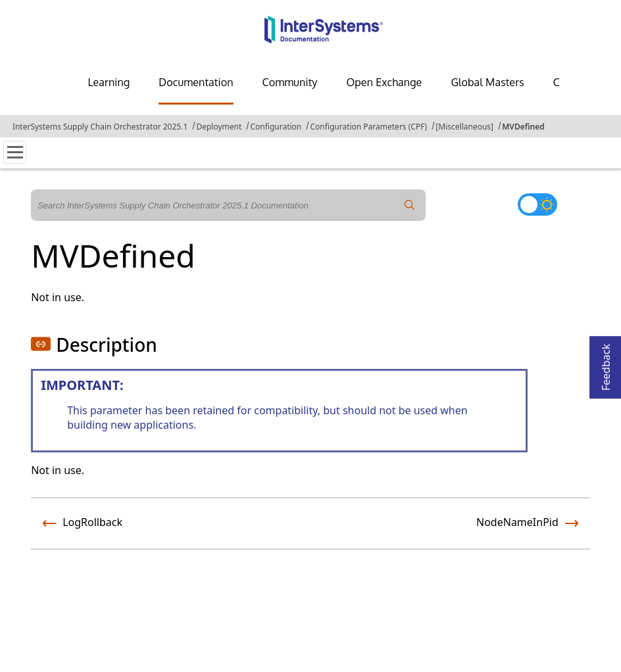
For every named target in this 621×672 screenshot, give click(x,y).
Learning (109, 82)
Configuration (276, 127)
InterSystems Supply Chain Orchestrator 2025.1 (100, 127)
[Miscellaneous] (464, 127)
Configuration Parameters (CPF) (368, 127)
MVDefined (523, 127)
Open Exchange (384, 82)
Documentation (196, 82)
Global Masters (487, 82)
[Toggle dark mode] (537, 204)
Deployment (219, 127)
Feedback (606, 363)
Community (290, 82)
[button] (41, 344)
